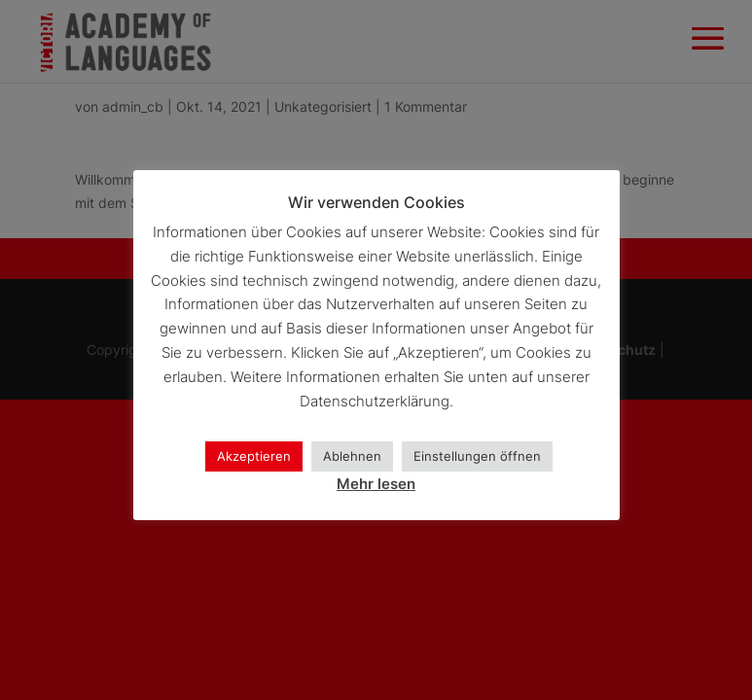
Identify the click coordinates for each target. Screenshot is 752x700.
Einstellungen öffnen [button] (477, 456)
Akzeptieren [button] (254, 456)
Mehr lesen (376, 484)
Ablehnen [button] (352, 456)
